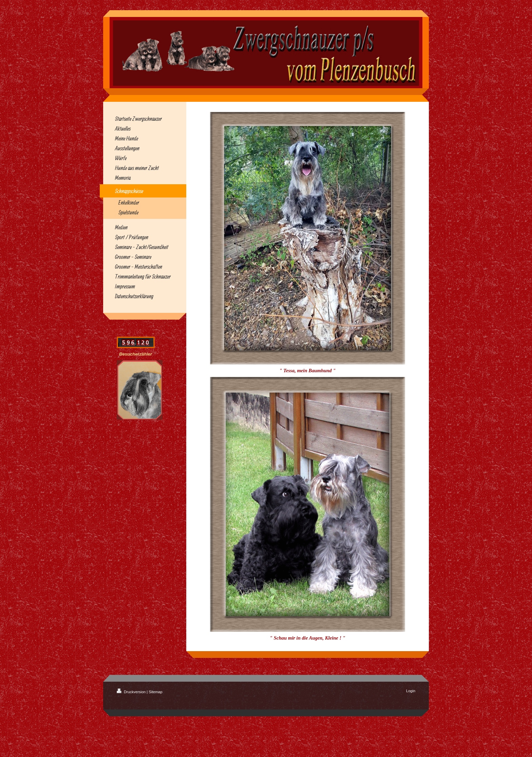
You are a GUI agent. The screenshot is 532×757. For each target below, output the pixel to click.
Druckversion (132, 692)
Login (411, 691)
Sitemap (155, 692)
